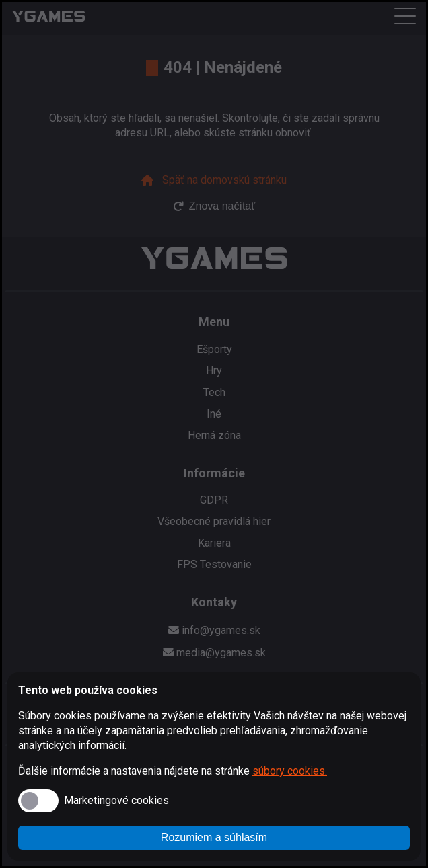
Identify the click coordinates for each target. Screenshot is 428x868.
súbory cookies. (290, 771)
